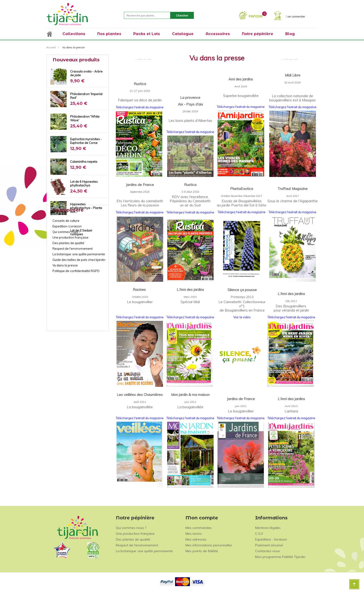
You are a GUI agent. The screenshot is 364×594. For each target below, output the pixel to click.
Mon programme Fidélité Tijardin (280, 557)
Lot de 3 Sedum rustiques (81, 232)
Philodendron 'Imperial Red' (86, 96)
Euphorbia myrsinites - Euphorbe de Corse (86, 141)
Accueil (51, 47)
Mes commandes (199, 528)
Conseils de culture (66, 265)
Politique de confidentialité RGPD (76, 315)
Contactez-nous (268, 551)
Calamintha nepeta (84, 162)
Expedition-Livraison (67, 270)
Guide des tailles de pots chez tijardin (79, 304)
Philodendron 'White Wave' (85, 118)
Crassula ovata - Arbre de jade (86, 73)
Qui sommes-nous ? (66, 276)
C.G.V (259, 534)
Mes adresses (196, 539)
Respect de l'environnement (73, 292)
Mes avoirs (194, 534)
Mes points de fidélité (202, 551)
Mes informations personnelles (209, 545)
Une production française (70, 281)
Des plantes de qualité (68, 287)
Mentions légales (268, 528)
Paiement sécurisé (269, 545)
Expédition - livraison (271, 539)
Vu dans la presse (65, 309)
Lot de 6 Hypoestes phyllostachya (84, 183)
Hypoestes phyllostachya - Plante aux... (86, 208)
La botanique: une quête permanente (79, 298)
